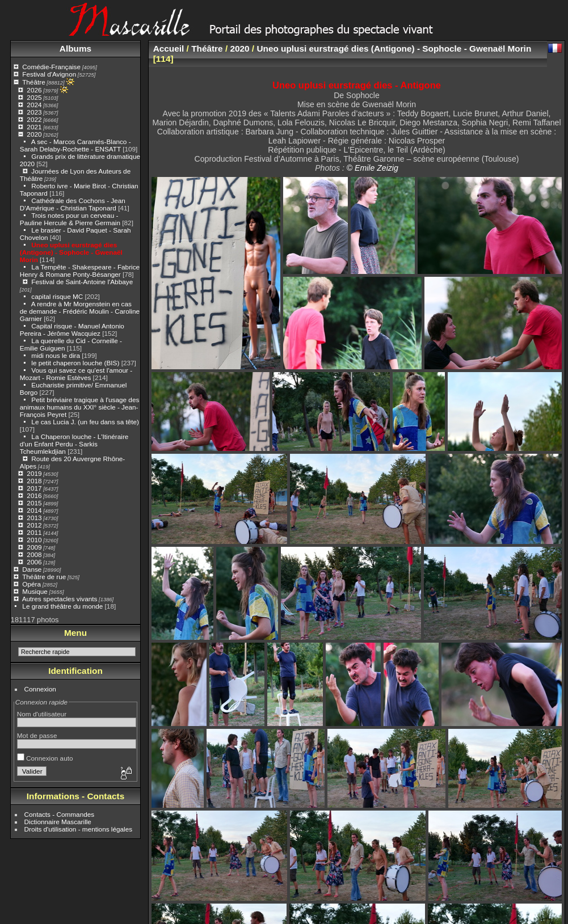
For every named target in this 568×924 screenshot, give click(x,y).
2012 (34, 525)
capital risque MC (57, 296)
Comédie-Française (51, 67)
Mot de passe (37, 735)
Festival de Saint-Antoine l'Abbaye (82, 282)
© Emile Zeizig (373, 168)
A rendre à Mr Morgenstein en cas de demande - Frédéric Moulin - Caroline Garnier (80, 311)
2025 (34, 97)
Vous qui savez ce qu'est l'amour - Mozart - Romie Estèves (76, 374)
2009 (34, 547)
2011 (34, 532)
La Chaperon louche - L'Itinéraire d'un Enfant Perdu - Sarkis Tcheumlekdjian (74, 444)
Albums (75, 48)
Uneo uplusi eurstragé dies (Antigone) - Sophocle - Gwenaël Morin (71, 252)
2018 (34, 481)
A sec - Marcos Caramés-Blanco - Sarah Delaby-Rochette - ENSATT (75, 145)
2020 (34, 134)
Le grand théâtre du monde (62, 606)
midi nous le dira (56, 355)
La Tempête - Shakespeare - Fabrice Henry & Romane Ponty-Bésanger (80, 271)
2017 (34, 488)
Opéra (31, 584)
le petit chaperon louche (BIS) (75, 363)
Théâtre (34, 82)
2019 (34, 473)
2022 (34, 119)
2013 (34, 518)
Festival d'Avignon (49, 74)
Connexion (40, 689)
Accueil (169, 48)
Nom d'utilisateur (42, 714)
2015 (34, 503)
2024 (34, 105)
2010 (34, 540)
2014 (34, 510)
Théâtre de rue (44, 577)
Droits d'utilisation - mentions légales (79, 829)
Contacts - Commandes (60, 814)
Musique (35, 591)
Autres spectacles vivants (60, 599)
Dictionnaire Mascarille (58, 822)
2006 (34, 562)
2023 (34, 112)
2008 (34, 554)
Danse (32, 569)
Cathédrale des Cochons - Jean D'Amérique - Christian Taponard (73, 204)
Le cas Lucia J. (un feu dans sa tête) (85, 422)
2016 (34, 495)
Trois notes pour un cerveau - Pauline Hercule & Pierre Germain (70, 219)
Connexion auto (45, 758)
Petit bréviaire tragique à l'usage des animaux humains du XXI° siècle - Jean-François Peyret (80, 407)
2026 (34, 90)
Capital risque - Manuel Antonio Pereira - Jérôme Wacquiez (72, 330)
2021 (34, 127)
